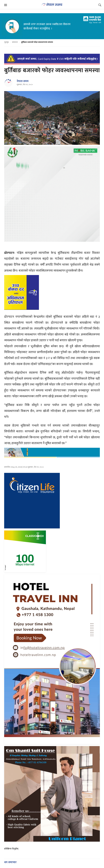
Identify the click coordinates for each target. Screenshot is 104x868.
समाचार (15, 42)
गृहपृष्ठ (6, 42)
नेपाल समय (23, 81)
